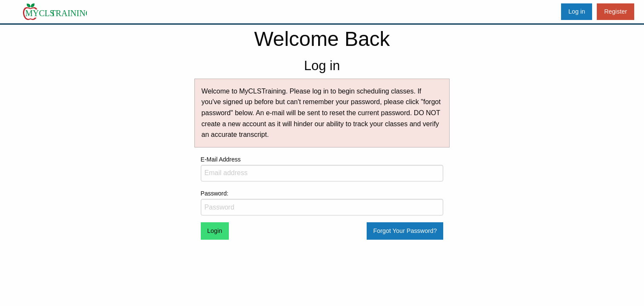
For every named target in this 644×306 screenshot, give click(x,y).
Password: (322, 203)
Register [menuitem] (616, 11)
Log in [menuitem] (577, 11)
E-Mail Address (322, 169)
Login (215, 231)
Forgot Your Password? (405, 231)
